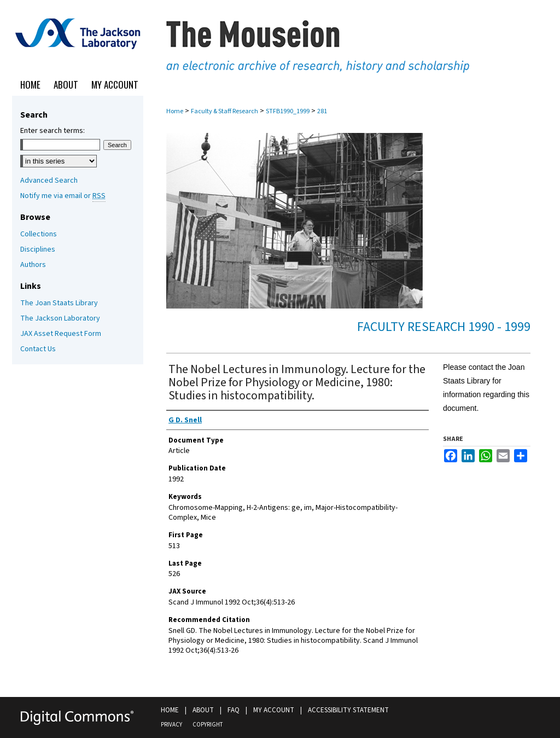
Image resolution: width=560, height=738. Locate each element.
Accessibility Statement (348, 710)
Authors (33, 265)
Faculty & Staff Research (224, 111)
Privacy (171, 725)
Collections (39, 234)
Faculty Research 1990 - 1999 (444, 327)
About (203, 710)
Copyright (208, 725)
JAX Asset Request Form (61, 334)
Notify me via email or (63, 196)
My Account (274, 710)
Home (175, 111)
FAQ (234, 710)
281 (322, 111)
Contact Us (38, 349)
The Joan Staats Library (59, 303)
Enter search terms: (52, 131)
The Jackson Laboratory (60, 318)
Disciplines (38, 249)
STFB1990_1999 (288, 111)
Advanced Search (49, 181)
